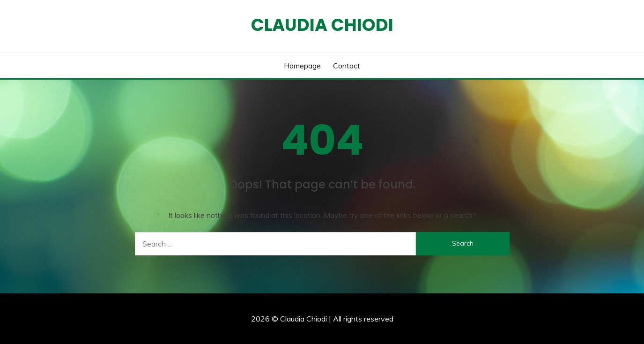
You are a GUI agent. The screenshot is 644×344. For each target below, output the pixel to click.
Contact (347, 66)
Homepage (302, 66)
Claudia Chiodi (322, 25)
